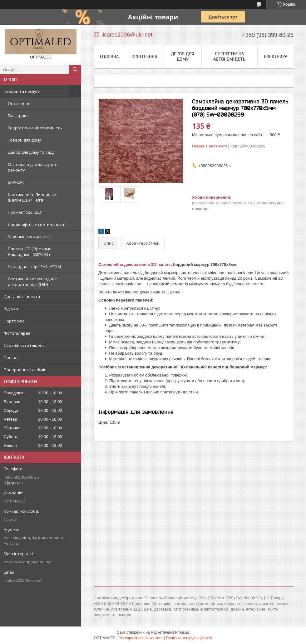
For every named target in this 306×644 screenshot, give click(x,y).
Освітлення (19, 103)
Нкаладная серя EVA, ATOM (34, 267)
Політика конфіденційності (189, 638)
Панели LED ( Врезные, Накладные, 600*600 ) (30, 252)
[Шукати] (75, 69)
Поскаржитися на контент (141, 638)
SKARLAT (16, 182)
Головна (109, 57)
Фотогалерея (17, 333)
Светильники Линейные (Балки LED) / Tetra (32, 197)
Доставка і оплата (22, 297)
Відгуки (11, 309)
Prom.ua (182, 632)
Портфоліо (14, 321)
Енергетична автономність (35, 128)
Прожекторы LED (25, 212)
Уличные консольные (29, 237)
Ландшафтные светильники (36, 224)
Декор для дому (183, 56)
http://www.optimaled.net (28, 562)
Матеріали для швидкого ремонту (33, 167)
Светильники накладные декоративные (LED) (33, 282)
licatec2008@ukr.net (23, 580)
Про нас (12, 357)
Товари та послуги (22, 91)
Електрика (18, 116)
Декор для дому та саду (31, 152)
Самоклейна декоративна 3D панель (135, 265)
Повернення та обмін (25, 370)
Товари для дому (25, 140)
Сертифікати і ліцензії (25, 345)
